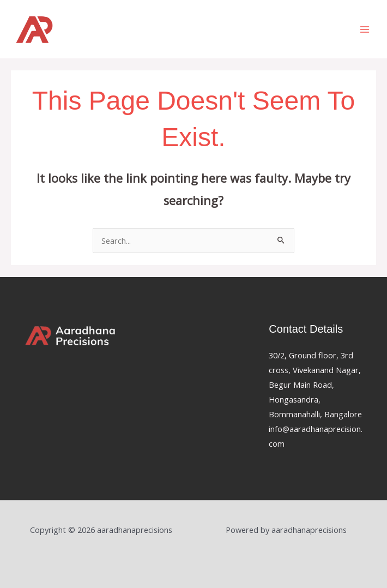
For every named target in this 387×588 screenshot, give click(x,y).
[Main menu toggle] (365, 29)
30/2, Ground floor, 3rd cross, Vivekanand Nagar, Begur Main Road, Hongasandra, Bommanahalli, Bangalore (315, 385)
